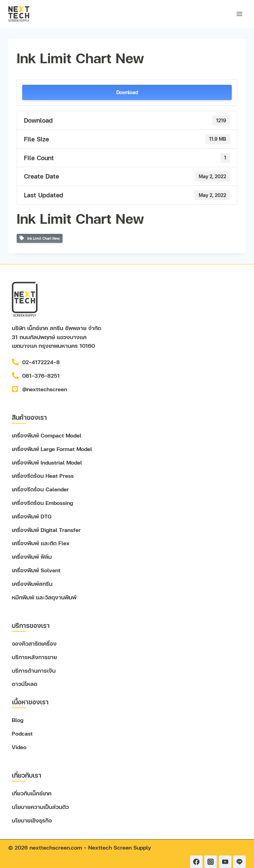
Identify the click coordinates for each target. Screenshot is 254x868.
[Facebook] (196, 862)
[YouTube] (225, 862)
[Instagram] (211, 862)
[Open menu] (239, 14)
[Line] (239, 862)
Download (127, 92)
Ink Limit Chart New (40, 238)
